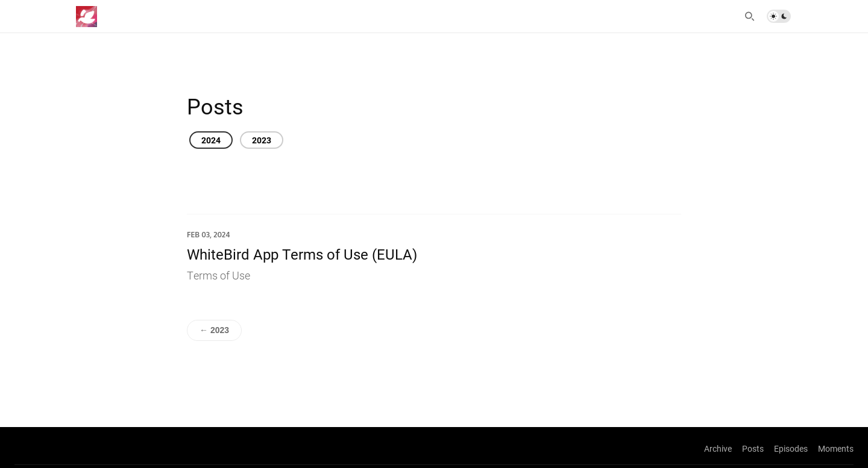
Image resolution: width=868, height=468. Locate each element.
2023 (262, 140)
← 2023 (214, 330)
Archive (718, 448)
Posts (753, 448)
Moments (836, 448)
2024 (211, 140)
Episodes (791, 448)
